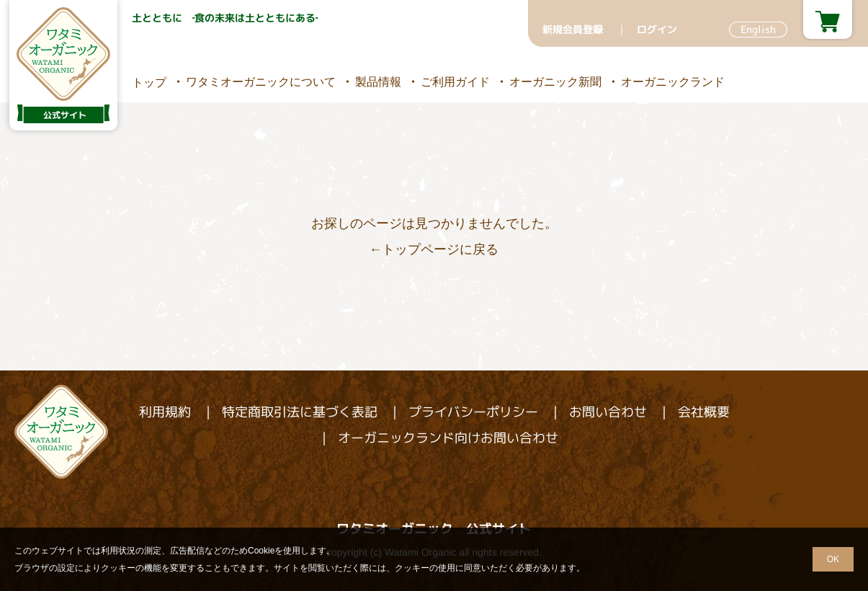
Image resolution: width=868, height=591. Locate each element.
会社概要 (703, 412)
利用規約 (164, 412)
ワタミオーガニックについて (260, 81)
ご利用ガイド (455, 81)
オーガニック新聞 (555, 81)
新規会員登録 (572, 29)
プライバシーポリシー (473, 412)
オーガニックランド (672, 81)
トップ (148, 82)
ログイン (656, 29)
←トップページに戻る (434, 249)
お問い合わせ (607, 412)
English (757, 29)
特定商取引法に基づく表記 (299, 412)
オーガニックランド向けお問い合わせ (447, 438)
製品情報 (377, 81)
